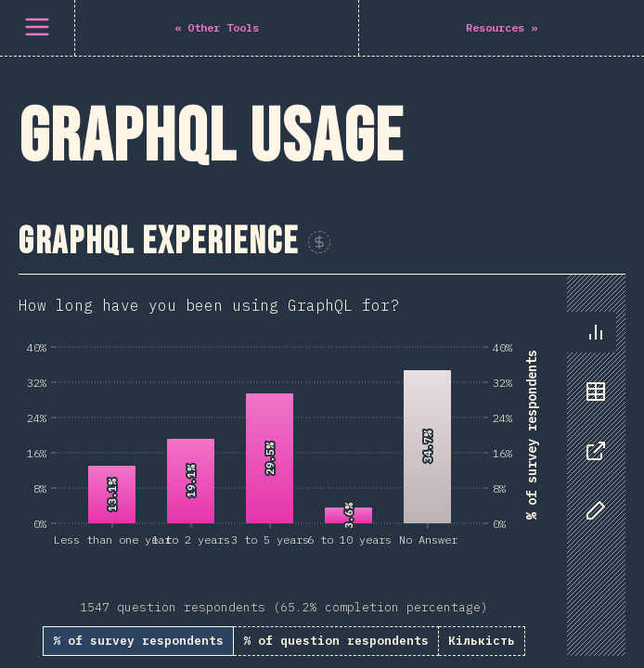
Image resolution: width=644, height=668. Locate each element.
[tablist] (592, 430)
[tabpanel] (322, 465)
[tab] (596, 332)
